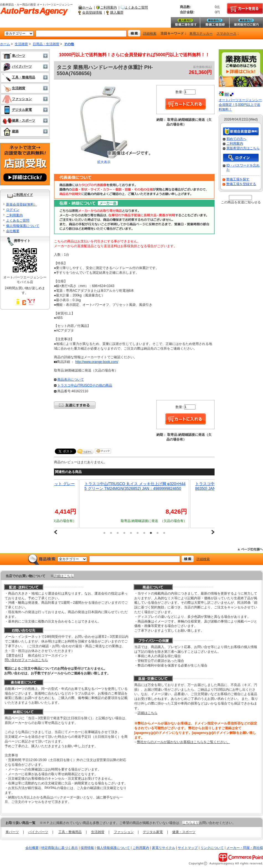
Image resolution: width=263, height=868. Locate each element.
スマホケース (226, 34)
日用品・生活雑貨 (46, 44)
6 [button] (138, 533)
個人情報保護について (23, 226)
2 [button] (111, 533)
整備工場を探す (185, 22)
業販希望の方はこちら (243, 148)
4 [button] (124, 533)
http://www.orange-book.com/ (97, 362)
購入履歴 (117, 12)
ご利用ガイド (23, 195)
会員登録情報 (92, 12)
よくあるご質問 (136, 7)
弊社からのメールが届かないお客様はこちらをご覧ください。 (184, 742)
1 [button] (104, 533)
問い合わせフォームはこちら (26, 660)
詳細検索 (150, 34)
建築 (10, 131)
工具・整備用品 (19, 77)
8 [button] (151, 533)
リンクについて (212, 848)
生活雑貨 (21, 44)
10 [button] (164, 533)
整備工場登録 (215, 22)
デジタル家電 (17, 110)
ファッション (17, 99)
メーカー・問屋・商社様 (245, 848)
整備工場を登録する (241, 184)
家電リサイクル (164, 848)
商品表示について (71, 380)
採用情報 (87, 848)
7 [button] (144, 533)
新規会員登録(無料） (22, 204)
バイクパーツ (17, 66)
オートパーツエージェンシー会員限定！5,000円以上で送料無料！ (240, 105)
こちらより (191, 823)
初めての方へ (236, 139)
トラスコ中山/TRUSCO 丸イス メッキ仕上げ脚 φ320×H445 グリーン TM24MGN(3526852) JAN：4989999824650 (159, 486)
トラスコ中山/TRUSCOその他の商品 (85, 385)
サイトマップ (188, 848)
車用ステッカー (201, 34)
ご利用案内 (109, 7)
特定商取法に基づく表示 (60, 848)
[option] (158, 504)
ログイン (13, 210)
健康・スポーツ (19, 121)
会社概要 (13, 231)
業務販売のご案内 (246, 22)
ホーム (87, 7)
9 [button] (158, 533)
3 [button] (118, 533)
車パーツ (14, 56)
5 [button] (131, 533)
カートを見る (245, 9)
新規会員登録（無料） (241, 132)
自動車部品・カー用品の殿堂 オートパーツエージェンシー (34, 12)
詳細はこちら (64, 576)
